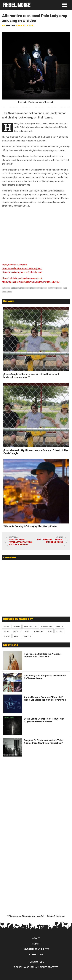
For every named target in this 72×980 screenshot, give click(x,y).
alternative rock (18, 288)
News (50, 631)
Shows (7, 631)
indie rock (31, 288)
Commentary (47, 627)
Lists (27, 631)
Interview (17, 631)
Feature (60, 627)
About (36, 938)
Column (16, 627)
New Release (39, 631)
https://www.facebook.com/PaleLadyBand (22, 268)
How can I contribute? (36, 949)
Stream (7, 636)
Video (16, 636)
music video (42, 288)
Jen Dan (10, 25)
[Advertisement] (36, 595)
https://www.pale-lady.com (15, 265)
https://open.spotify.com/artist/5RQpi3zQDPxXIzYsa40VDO (31, 282)
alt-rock (6, 288)
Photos (59, 631)
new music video (55, 288)
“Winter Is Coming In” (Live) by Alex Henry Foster (30, 526)
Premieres (27, 636)
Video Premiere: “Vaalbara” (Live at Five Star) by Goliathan (20, 542)
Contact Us (36, 955)
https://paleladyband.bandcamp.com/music (22, 278)
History (36, 944)
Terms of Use (36, 962)
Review (6, 627)
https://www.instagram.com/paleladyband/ (22, 272)
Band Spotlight (31, 627)
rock (10, 292)
